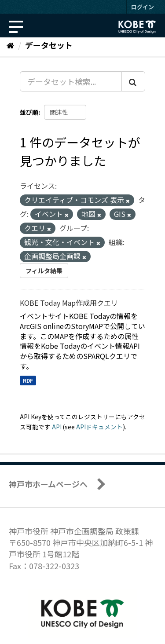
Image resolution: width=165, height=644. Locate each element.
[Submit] (133, 81)
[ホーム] (10, 45)
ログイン (143, 7)
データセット (49, 45)
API (57, 427)
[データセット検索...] (71, 81)
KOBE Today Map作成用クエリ (69, 303)
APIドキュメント (99, 427)
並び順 (29, 112)
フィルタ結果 (44, 271)
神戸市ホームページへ (48, 484)
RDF (28, 380)
